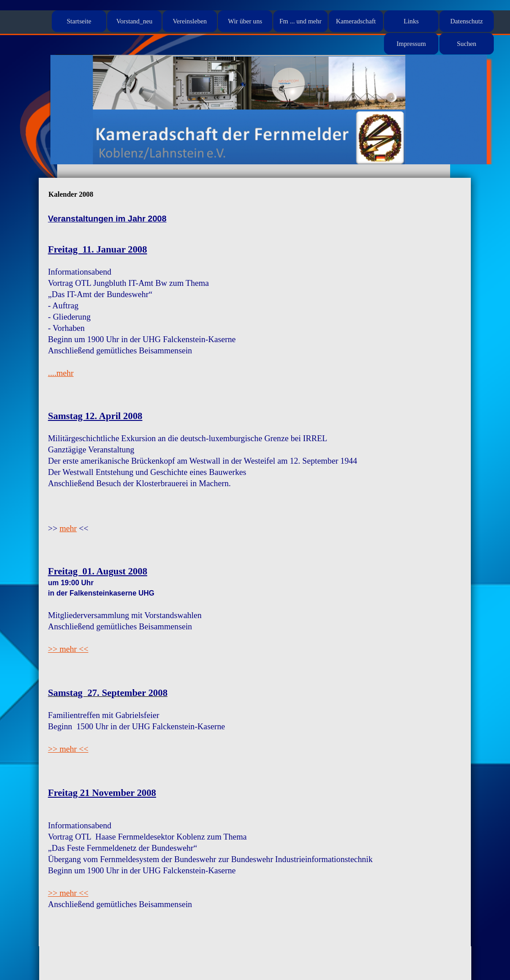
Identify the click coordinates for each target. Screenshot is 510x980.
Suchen (467, 44)
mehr (68, 528)
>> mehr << (68, 649)
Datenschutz (466, 21)
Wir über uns (245, 21)
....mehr (61, 373)
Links (411, 21)
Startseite (79, 21)
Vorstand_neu (134, 21)
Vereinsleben (190, 21)
